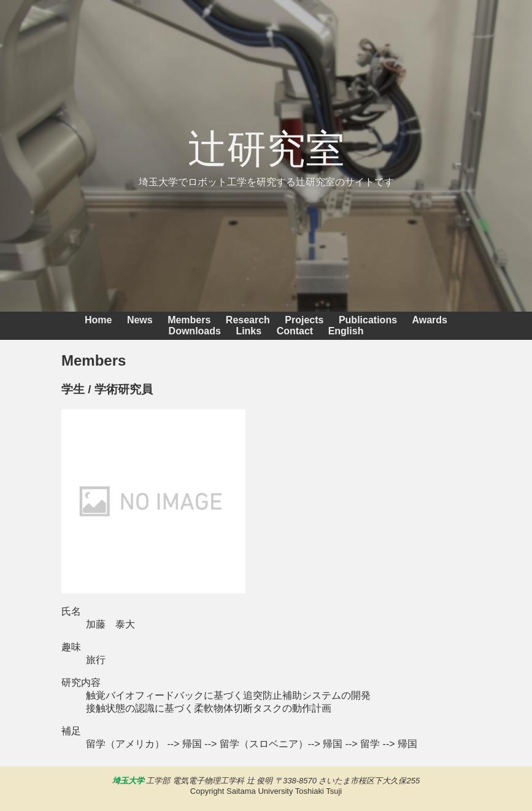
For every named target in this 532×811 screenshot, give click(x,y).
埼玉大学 (128, 781)
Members (189, 320)
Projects (304, 320)
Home (98, 320)
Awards (430, 320)
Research (248, 320)
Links (249, 331)
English (346, 331)
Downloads (195, 331)
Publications (368, 320)
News (140, 320)
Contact (295, 331)
